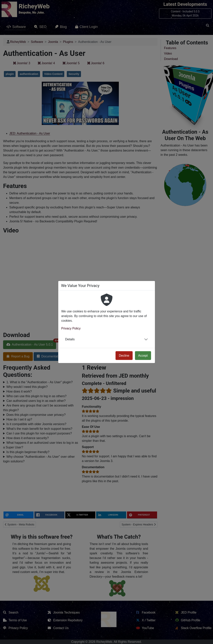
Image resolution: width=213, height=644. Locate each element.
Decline (124, 356)
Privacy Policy (71, 328)
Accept (143, 356)
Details (70, 339)
